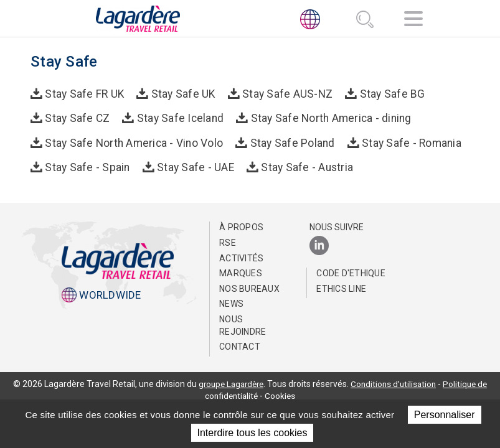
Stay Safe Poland (288, 141)
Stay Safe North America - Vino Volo (133, 141)
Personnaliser (445, 415)
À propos (241, 226)
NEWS (231, 302)
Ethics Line (341, 287)
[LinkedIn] (319, 245)
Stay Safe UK (181, 93)
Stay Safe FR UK (84, 93)
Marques (241, 272)
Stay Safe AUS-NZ (282, 93)
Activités (241, 256)
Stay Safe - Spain (86, 166)
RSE (228, 241)
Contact (240, 345)
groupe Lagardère (229, 382)
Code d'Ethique (351, 272)
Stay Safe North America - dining (325, 118)
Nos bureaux (249, 287)
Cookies (281, 394)
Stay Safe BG (384, 93)
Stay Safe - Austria (301, 166)
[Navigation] (413, 21)
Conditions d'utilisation (395, 382)
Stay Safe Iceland (177, 118)
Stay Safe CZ (77, 118)
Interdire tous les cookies (252, 433)
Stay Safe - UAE (191, 166)
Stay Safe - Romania (405, 141)
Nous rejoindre (243, 324)
